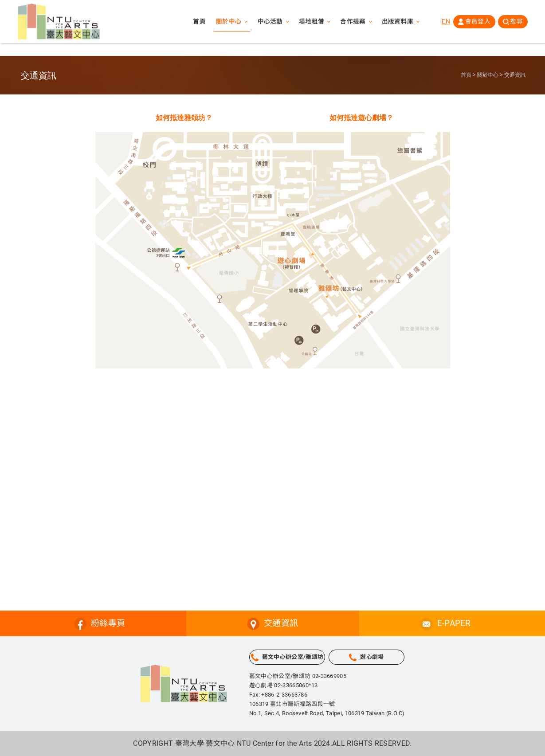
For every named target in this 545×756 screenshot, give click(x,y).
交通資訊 (515, 75)
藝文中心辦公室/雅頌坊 (293, 657)
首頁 (198, 22)
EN (445, 22)
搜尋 (516, 22)
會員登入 (477, 22)
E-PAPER (454, 623)
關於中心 (488, 75)
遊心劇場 (372, 657)
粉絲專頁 (108, 623)
